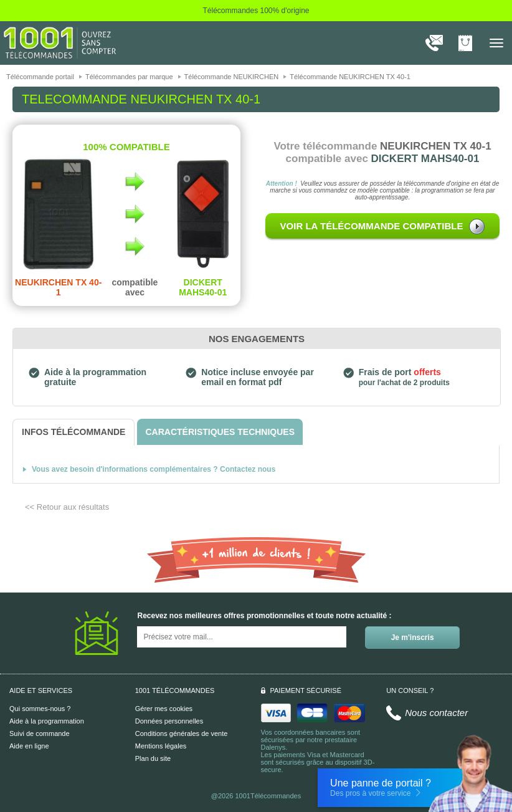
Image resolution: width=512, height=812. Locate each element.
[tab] (73, 432)
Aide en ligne (29, 746)
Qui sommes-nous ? (40, 709)
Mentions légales (161, 746)
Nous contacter (436, 713)
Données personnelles (169, 721)
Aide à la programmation (47, 721)
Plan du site (153, 758)
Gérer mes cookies (164, 709)
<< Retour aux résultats (67, 507)
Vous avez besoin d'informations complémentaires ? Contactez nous (154, 469)
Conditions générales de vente (182, 733)
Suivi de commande (40, 733)
